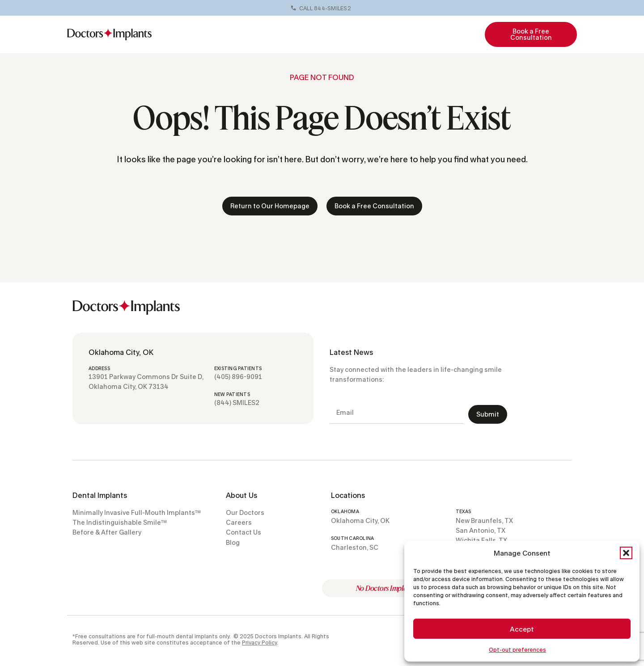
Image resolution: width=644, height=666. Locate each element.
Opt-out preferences (517, 650)
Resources (438, 34)
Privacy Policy (259, 643)
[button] (626, 553)
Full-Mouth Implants (215, 34)
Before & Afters (335, 34)
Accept (522, 629)
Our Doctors (281, 34)
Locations (388, 34)
